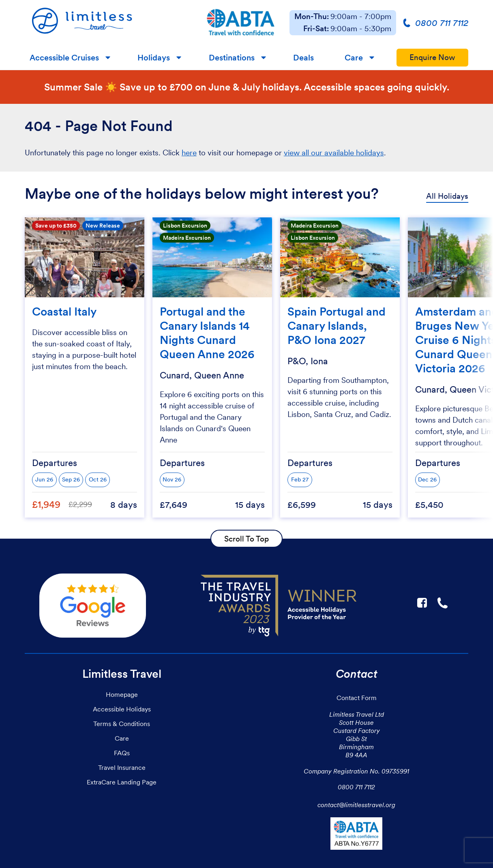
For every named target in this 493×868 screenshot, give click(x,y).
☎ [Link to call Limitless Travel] (443, 603)
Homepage (122, 694)
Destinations (232, 58)
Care (354, 58)
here (189, 153)
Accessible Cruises (64, 58)
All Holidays (447, 196)
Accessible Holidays (122, 709)
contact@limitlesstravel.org (356, 805)
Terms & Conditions (122, 724)
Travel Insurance (122, 767)
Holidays (154, 58)
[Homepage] (108, 23)
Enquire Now (432, 57)
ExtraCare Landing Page (122, 782)
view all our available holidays (334, 153)
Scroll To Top (246, 539)
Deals (303, 58)
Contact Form (357, 698)
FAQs (122, 753)
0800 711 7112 (356, 787)
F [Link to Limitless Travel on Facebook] (422, 603)
